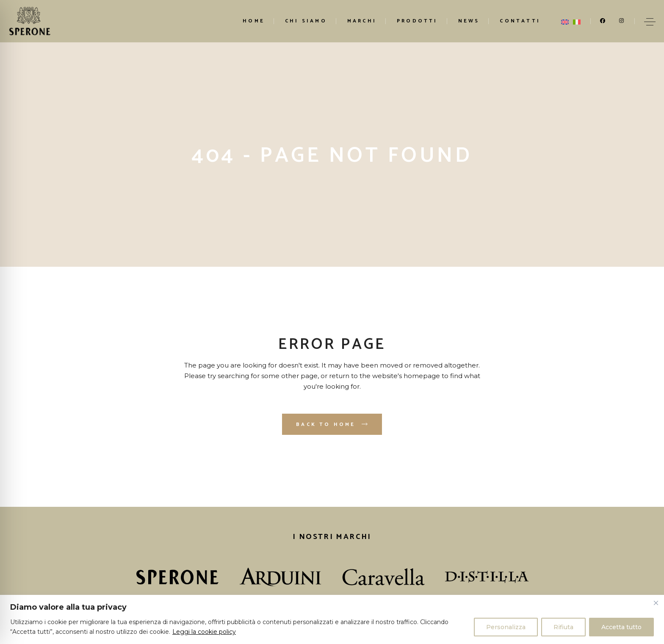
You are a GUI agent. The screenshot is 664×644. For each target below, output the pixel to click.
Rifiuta (563, 627)
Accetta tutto (621, 627)
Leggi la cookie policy (204, 632)
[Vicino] (656, 603)
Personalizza (506, 627)
